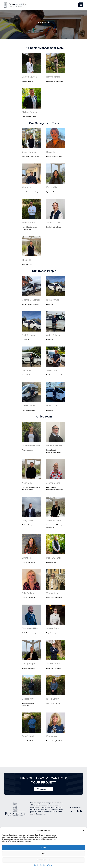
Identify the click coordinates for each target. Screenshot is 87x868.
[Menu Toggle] (81, 5)
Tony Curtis (51, 369)
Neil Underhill (28, 404)
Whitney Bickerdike (31, 444)
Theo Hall (26, 259)
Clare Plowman (29, 152)
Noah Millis (27, 481)
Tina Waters (52, 590)
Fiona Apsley (52, 733)
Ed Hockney (27, 696)
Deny (43, 854)
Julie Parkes (28, 590)
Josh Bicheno (28, 334)
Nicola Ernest (52, 696)
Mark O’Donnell (53, 555)
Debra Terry (52, 152)
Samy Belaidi (28, 518)
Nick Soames (52, 299)
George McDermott (31, 299)
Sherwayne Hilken (30, 625)
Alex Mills (26, 187)
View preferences (43, 860)
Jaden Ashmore (53, 334)
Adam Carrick (28, 222)
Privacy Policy (48, 865)
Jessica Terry (52, 625)
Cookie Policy (38, 865)
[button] (84, 830)
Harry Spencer (53, 77)
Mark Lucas (52, 404)
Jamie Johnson (53, 518)
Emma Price (28, 555)
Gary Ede (26, 369)
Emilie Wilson (52, 187)
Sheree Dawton (29, 77)
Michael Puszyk (29, 112)
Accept (43, 847)
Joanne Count (53, 481)
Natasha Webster (54, 444)
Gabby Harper (28, 660)
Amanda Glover (53, 222)
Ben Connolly (28, 733)
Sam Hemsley (53, 660)
